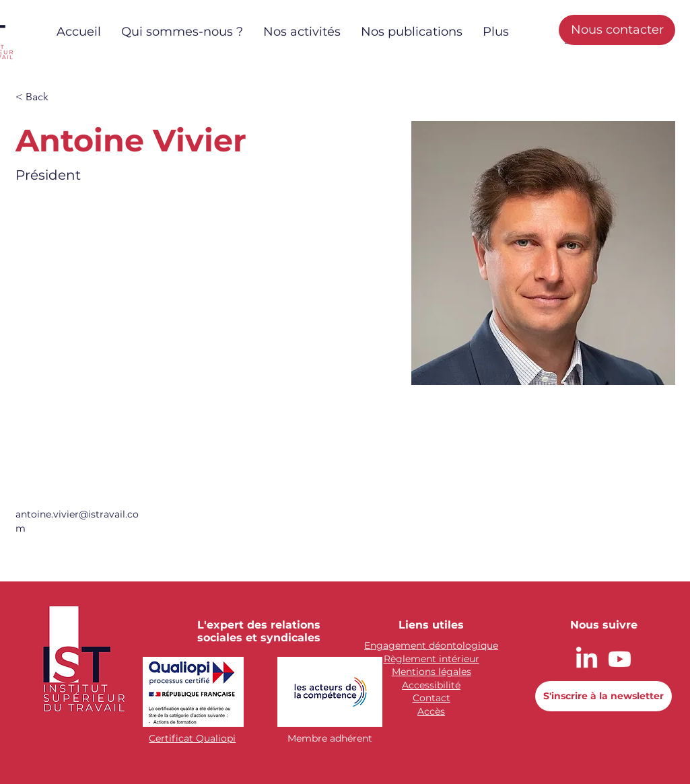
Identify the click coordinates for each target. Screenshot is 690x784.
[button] (42, 97)
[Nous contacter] (617, 30)
